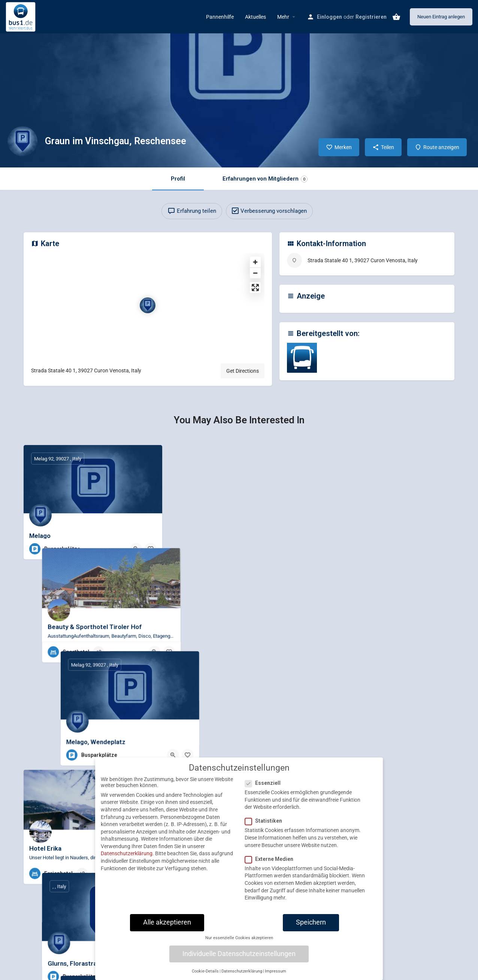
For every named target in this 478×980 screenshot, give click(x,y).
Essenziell (265, 783)
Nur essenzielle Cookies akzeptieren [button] (239, 938)
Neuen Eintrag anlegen (441, 17)
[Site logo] (22, 16)
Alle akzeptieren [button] (167, 922)
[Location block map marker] (148, 305)
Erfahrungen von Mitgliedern (265, 179)
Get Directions (243, 371)
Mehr (283, 17)
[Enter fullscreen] (255, 288)
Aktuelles (255, 17)
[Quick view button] (136, 549)
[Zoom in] (255, 262)
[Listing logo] (22, 141)
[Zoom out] (255, 273)
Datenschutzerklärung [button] (242, 971)
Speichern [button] (311, 922)
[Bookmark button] (151, 549)
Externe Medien (271, 859)
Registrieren (371, 17)
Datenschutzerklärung (127, 853)
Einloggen (329, 17)
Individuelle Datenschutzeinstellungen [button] (239, 954)
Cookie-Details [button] (205, 971)
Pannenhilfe (220, 17)
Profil (178, 179)
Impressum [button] (276, 971)
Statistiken (266, 821)
